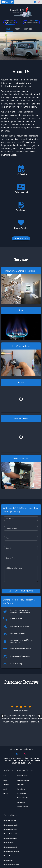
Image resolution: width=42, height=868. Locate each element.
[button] (21, 501)
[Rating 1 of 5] (12, 650)
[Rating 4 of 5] (25, 650)
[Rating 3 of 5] (21, 650)
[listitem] (7, 719)
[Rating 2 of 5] (17, 650)
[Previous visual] (2, 659)
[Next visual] (40, 659)
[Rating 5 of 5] (30, 650)
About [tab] (20, 29)
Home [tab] (11, 29)
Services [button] (31, 29)
